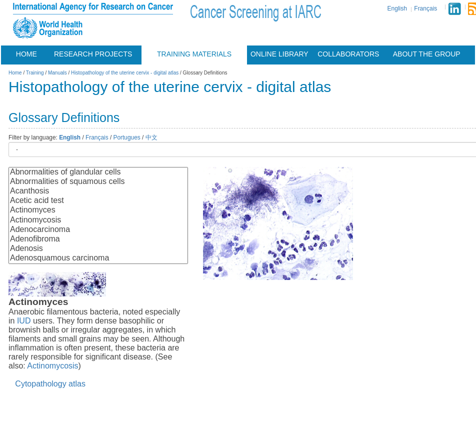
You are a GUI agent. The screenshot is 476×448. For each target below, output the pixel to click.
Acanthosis (98, 191)
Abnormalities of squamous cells (98, 182)
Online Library (279, 54)
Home (26, 54)
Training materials (194, 54)
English (397, 8)
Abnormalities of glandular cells (98, 172)
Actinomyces (98, 210)
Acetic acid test (98, 201)
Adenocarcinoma (98, 230)
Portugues (127, 137)
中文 (151, 137)
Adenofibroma (98, 239)
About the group (427, 54)
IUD (24, 321)
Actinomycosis (98, 220)
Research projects (93, 54)
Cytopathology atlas (50, 384)
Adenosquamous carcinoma (98, 258)
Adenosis (98, 249)
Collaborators (348, 54)
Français (425, 8)
